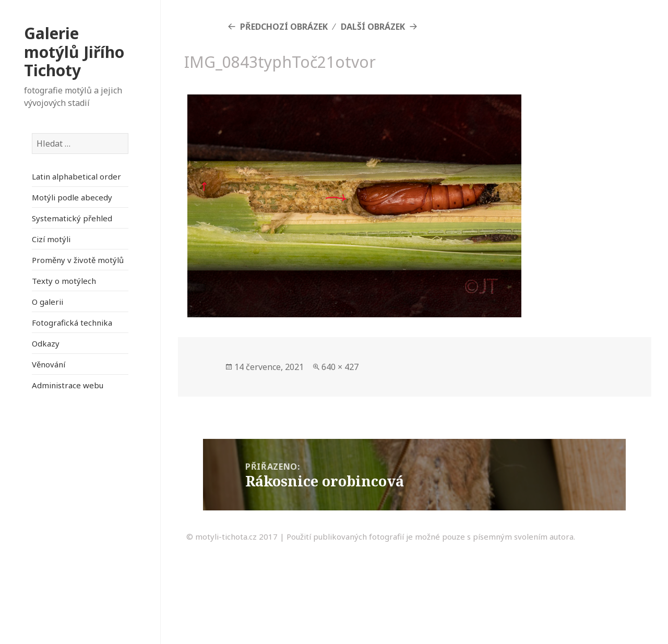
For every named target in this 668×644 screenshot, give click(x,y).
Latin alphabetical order (76, 176)
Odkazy (46, 343)
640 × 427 (340, 367)
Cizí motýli (51, 239)
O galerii (47, 302)
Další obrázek (373, 27)
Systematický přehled (72, 218)
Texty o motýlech (64, 281)
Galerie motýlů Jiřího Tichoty (74, 52)
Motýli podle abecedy (72, 197)
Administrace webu (68, 385)
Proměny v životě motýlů (78, 260)
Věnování (49, 364)
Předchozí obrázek (284, 27)
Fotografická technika (72, 323)
